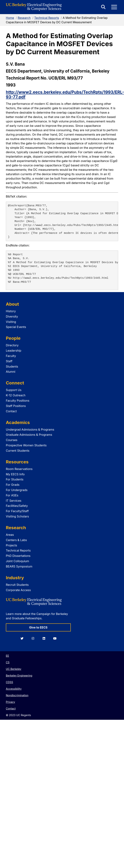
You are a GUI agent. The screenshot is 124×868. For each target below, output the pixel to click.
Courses (12, 440)
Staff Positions (16, 406)
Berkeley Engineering (19, 676)
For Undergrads (17, 490)
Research (24, 18)
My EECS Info (15, 474)
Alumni (11, 372)
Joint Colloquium (17, 561)
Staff (9, 361)
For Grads (13, 485)
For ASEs (12, 495)
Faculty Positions (18, 401)
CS (8, 662)
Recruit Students (17, 585)
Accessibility (14, 689)
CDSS (9, 682)
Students (12, 366)
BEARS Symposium (19, 566)
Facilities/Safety (17, 506)
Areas (10, 535)
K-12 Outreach (16, 395)
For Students (15, 479)
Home (10, 18)
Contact (11, 411)
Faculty (11, 356)
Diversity (12, 316)
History (11, 311)
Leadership (14, 351)
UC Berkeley (14, 669)
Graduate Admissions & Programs (29, 435)
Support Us (14, 390)
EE (7, 656)
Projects (11, 545)
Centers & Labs (16, 540)
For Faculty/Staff (17, 511)
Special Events (16, 327)
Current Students (18, 451)
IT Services (14, 501)
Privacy (10, 702)
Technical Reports (47, 18)
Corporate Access (18, 590)
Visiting (11, 322)
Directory (12, 345)
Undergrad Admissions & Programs (30, 430)
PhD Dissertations (18, 556)
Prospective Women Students (26, 445)
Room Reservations (19, 469)
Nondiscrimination (17, 695)
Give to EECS (38, 627)
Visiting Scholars (17, 516)
